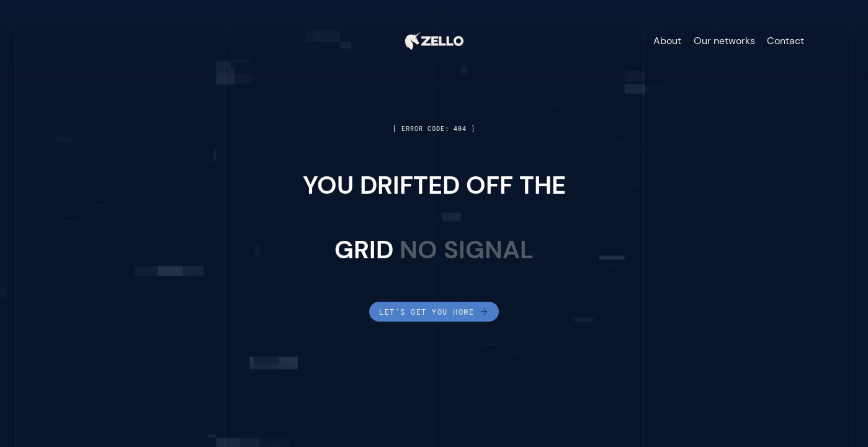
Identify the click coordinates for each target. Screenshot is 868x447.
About (667, 41)
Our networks (724, 41)
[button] (832, 41)
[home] (434, 41)
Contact (785, 41)
